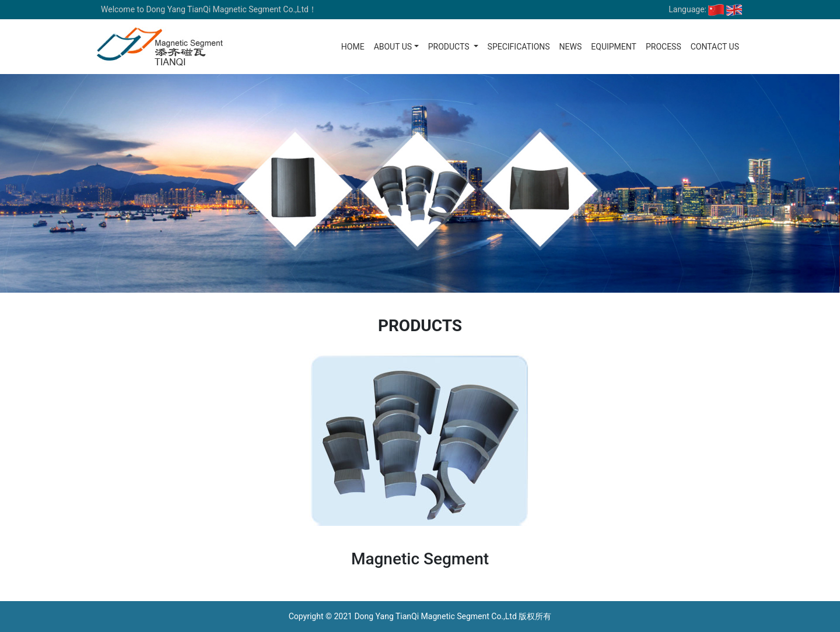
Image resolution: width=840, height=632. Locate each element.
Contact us (715, 47)
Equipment (614, 47)
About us (393, 47)
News (571, 47)
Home (353, 47)
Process (664, 47)
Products (450, 47)
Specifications (519, 47)
